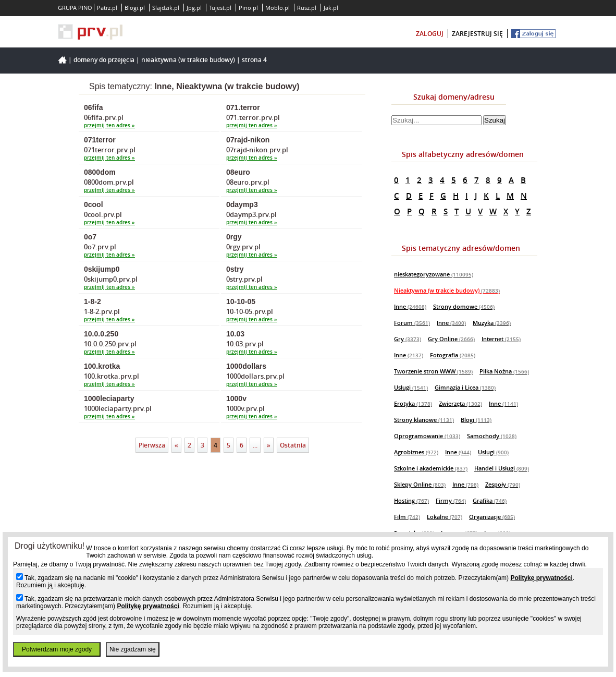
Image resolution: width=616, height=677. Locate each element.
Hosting (411, 500)
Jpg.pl (194, 8)
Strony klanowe (424, 420)
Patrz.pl (107, 8)
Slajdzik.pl (166, 8)
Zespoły (503, 484)
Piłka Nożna (504, 371)
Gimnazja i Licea (465, 387)
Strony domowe (464, 306)
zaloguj (430, 34)
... (255, 445)
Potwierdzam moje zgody (57, 649)
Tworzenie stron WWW (433, 371)
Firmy (451, 500)
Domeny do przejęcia (104, 60)
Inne (410, 306)
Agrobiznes (416, 452)
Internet (501, 339)
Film (407, 517)
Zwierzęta (460, 403)
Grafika (490, 500)
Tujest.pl (220, 8)
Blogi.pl (135, 8)
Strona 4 (254, 60)
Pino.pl (248, 8)
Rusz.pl (307, 8)
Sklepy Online (420, 484)
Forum (412, 323)
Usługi (411, 387)
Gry (408, 339)
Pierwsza (152, 445)
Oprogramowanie (427, 436)
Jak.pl (331, 8)
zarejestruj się (477, 34)
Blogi (476, 420)
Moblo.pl (278, 8)
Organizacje (492, 517)
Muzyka (492, 323)
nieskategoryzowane (434, 274)
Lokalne (445, 517)
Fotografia (453, 355)
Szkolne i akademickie (431, 468)
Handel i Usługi (502, 468)
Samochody (492, 436)
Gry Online (451, 339)
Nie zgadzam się (133, 649)
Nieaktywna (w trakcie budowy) (188, 60)
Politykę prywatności (541, 578)
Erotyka (413, 403)
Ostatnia (293, 445)
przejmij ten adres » (109, 125)
